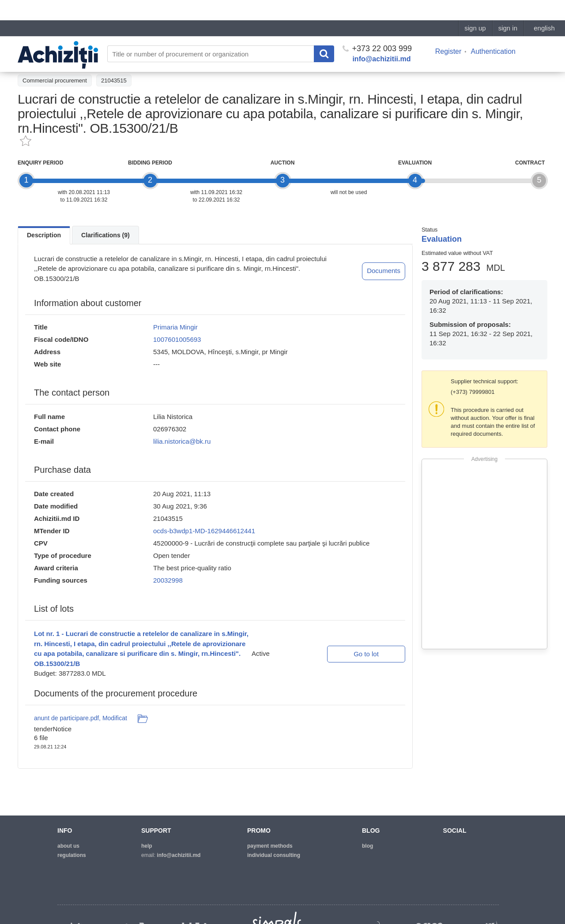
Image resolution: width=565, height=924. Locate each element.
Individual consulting (274, 855)
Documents (384, 271)
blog (367, 846)
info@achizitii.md (381, 39)
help (147, 846)
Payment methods (270, 846)
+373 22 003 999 (377, 28)
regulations (72, 855)
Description (44, 235)
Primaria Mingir (175, 327)
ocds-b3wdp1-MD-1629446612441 (204, 531)
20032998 (168, 580)
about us (68, 846)
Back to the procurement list (58, 60)
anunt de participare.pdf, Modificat (81, 718)
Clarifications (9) (105, 235)
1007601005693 (177, 339)
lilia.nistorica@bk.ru (182, 441)
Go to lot (366, 654)
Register (448, 31)
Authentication (493, 31)
